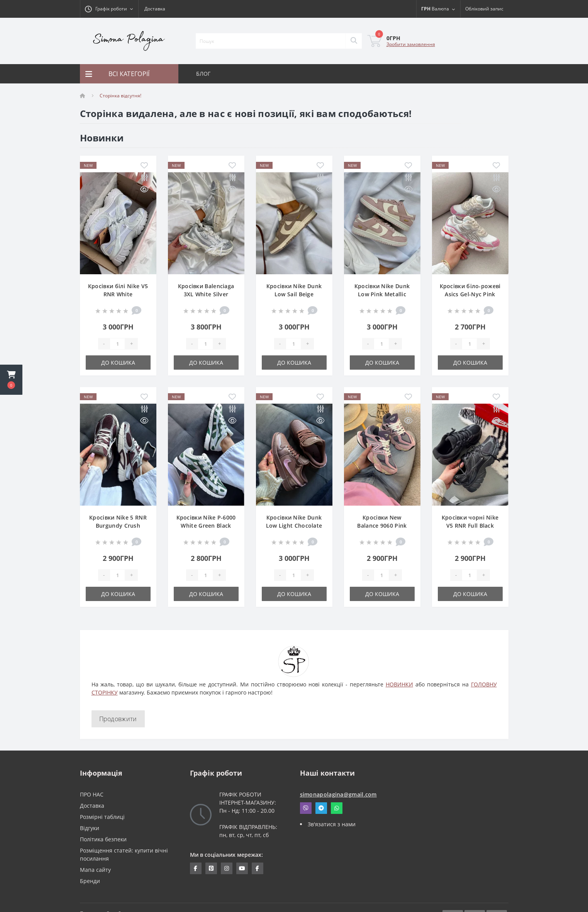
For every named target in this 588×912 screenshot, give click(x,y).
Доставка (155, 9)
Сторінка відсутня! (120, 96)
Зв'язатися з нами (332, 824)
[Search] (354, 41)
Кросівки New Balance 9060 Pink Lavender (382, 526)
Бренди (90, 881)
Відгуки (90, 828)
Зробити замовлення (411, 44)
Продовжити (118, 719)
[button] (11, 380)
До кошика (118, 363)
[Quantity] (117, 344)
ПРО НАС (92, 794)
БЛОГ (203, 74)
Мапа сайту (95, 870)
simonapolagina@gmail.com (338, 794)
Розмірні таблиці (102, 817)
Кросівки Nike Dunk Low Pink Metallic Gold (382, 294)
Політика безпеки (103, 839)
